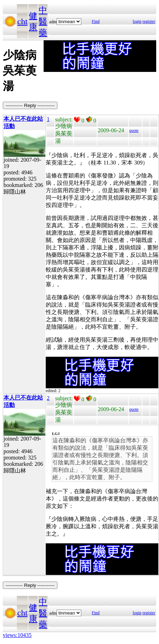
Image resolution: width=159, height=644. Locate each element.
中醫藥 (43, 21)
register (149, 21)
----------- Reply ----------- (30, 105)
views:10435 (17, 635)
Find (96, 21)
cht (22, 21)
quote (134, 130)
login (137, 21)
